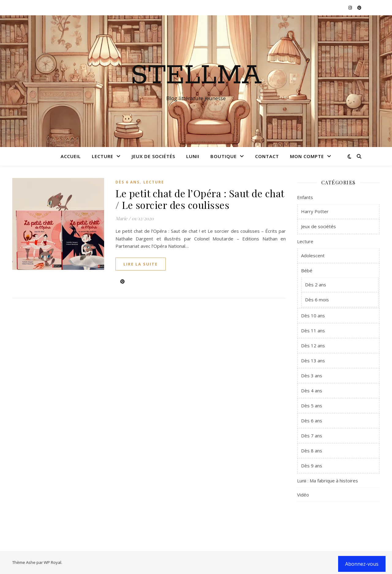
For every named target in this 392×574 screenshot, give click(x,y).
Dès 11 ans (313, 330)
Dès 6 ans (128, 182)
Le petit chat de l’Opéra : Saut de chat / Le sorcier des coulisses (200, 199)
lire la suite (141, 264)
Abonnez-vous (362, 564)
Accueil (71, 156)
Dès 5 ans (312, 406)
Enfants (305, 197)
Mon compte (307, 156)
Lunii (193, 156)
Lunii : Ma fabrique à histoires (328, 481)
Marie (121, 218)
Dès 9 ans (312, 466)
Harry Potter (315, 211)
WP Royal (53, 562)
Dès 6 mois (317, 300)
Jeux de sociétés (153, 156)
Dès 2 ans (316, 285)
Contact (267, 156)
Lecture (103, 156)
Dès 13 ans (313, 361)
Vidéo (303, 495)
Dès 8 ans (312, 451)
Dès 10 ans (313, 315)
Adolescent (313, 255)
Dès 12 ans (313, 346)
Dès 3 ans (312, 376)
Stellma (196, 76)
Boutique (224, 156)
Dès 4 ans (312, 391)
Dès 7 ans (312, 436)
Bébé (307, 270)
